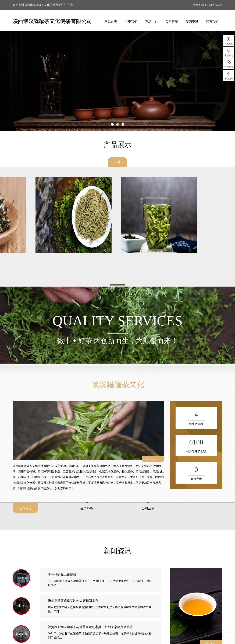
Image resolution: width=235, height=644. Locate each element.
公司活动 (148, 508)
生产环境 (87, 508)
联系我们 (212, 22)
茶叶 (117, 162)
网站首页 (111, 22)
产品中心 (151, 22)
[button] (112, 124)
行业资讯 (21, 606)
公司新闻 (21, 578)
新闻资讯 (192, 22)
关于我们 (131, 22)
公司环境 (172, 22)
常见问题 (21, 634)
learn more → (153, 459)
